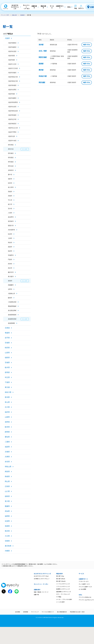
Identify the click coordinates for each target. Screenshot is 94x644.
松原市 (10, 234)
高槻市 (10, 192)
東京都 (7, 387)
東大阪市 (11, 276)
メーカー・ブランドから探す (64, 599)
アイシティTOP (5, 15)
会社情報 (17, 612)
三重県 (7, 442)
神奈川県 (8, 392)
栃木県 (7, 367)
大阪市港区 (12, 60)
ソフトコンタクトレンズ (63, 586)
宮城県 (7, 343)
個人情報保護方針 (62, 612)
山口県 (7, 491)
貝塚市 (10, 196)
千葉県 (7, 382)
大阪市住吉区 (12, 107)
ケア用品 (59, 597)
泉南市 (10, 281)
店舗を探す (15, 15)
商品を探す (60, 574)
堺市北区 (11, 166)
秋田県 (7, 348)
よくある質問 (82, 589)
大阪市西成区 (12, 115)
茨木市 (10, 209)
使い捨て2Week (61, 579)
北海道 (7, 328)
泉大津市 (11, 187)
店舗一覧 (36, 594)
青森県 (7, 333)
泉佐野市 (11, 217)
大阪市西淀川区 (13, 77)
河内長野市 (12, 230)
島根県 (7, 476)
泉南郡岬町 (12, 323)
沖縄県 (7, 551)
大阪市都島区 (12, 43)
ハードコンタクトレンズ (63, 584)
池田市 (10, 179)
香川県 (7, 501)
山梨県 (7, 417)
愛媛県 (7, 506)
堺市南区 (11, 162)
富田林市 (11, 221)
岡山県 (7, 481)
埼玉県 (7, 377)
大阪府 (7, 38)
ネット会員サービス (84, 584)
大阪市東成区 (12, 85)
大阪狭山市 (12, 293)
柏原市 (10, 251)
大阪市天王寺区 (13, 68)
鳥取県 (7, 472)
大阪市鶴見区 (12, 124)
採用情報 (26, 612)
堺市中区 (11, 149)
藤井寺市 (11, 272)
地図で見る (87, 45)
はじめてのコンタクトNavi (41, 576)
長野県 (7, 422)
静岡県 (7, 432)
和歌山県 (8, 467)
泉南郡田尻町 (12, 319)
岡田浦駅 (42, 82)
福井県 (7, 412)
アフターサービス (84, 581)
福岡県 (7, 516)
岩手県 (7, 338)
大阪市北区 (12, 136)
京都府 (7, 452)
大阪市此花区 (12, 51)
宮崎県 (7, 541)
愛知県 (7, 437)
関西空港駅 (43, 57)
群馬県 (7, 372)
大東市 (10, 238)
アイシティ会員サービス (85, 587)
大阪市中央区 (12, 141)
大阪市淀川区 (12, 119)
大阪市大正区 (12, 64)
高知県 (7, 511)
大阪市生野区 (12, 90)
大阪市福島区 (12, 47)
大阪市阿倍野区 (13, 102)
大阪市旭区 (12, 94)
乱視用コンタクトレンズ (63, 589)
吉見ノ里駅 (43, 51)
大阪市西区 (12, 56)
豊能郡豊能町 (12, 306)
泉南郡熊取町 (12, 315)
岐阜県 (7, 427)
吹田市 (10, 183)
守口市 (10, 200)
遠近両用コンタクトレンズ (64, 592)
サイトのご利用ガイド (48, 612)
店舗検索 (22, 15)
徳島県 (7, 496)
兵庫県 (7, 457)
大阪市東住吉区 (13, 111)
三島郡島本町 (12, 302)
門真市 (10, 260)
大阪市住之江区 (13, 128)
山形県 (7, 353)
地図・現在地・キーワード (41, 592)
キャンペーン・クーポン (41, 584)
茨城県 (7, 363)
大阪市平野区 (12, 132)
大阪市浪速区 (12, 73)
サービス (81, 574)
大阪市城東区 (12, 98)
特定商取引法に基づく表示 (77, 612)
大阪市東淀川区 (13, 81)
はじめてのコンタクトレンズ (42, 574)
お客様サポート (83, 579)
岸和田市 (11, 170)
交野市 (10, 289)
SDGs (80, 595)
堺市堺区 (11, 145)
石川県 (7, 407)
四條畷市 (11, 285)
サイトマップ (35, 612)
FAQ (76, 8)
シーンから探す (60, 602)
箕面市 (10, 247)
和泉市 (10, 243)
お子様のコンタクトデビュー (42, 579)
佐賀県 (7, 521)
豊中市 (10, 175)
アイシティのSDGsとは (85, 597)
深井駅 (41, 45)
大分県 (7, 536)
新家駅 (41, 64)
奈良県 (7, 462)
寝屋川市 (11, 226)
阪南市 (10, 298)
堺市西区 (11, 158)
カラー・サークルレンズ (63, 594)
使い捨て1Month (61, 581)
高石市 (10, 268)
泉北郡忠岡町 (12, 310)
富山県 (7, 402)
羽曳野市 (11, 255)
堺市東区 (11, 153)
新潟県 (7, 397)
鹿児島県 (8, 546)
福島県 (7, 358)
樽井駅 (41, 70)
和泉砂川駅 (43, 76)
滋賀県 (7, 447)
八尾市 (10, 213)
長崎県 (7, 526)
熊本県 (7, 531)
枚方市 (10, 204)
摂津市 (10, 264)
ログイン (81, 8)
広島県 (7, 486)
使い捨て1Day (60, 576)
